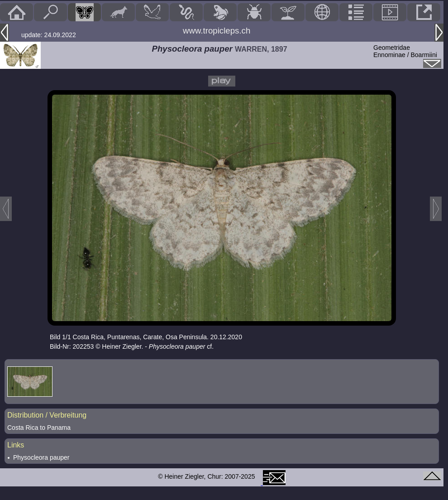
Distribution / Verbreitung (47, 415)
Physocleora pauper (41, 457)
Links (16, 445)
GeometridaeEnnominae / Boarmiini (405, 51)
